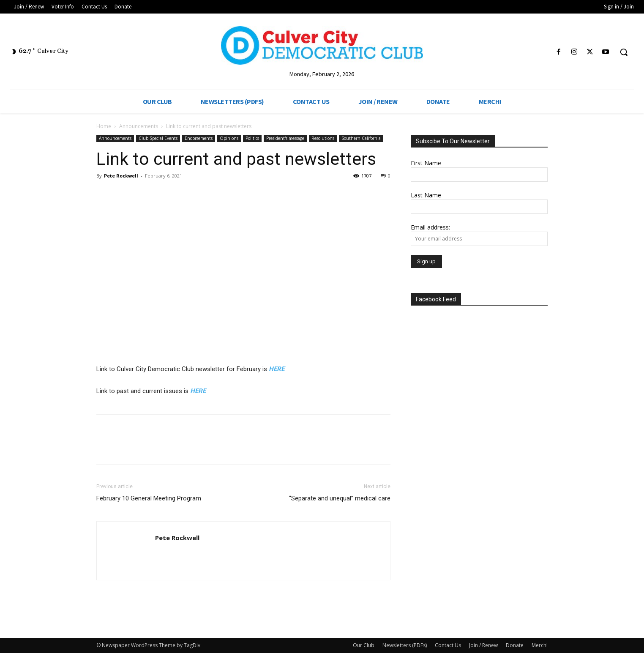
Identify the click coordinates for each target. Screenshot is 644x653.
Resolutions (323, 138)
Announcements (139, 126)
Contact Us (448, 645)
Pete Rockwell (121, 176)
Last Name (426, 195)
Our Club (364, 645)
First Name (426, 163)
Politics (252, 138)
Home (104, 126)
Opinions (229, 138)
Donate (515, 645)
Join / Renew (483, 645)
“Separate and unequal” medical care (340, 498)
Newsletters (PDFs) (405, 645)
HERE (277, 369)
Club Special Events (158, 138)
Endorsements (199, 138)
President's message (285, 138)
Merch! (540, 645)
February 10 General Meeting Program (149, 498)
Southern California (361, 138)
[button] (624, 52)
